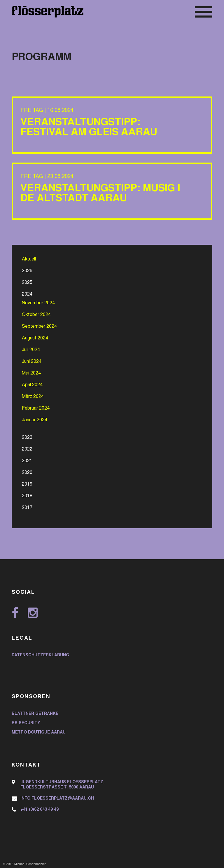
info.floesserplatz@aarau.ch (57, 799)
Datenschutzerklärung (40, 655)
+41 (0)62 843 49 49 (40, 810)
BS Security (26, 723)
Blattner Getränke (35, 714)
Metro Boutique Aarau (39, 733)
